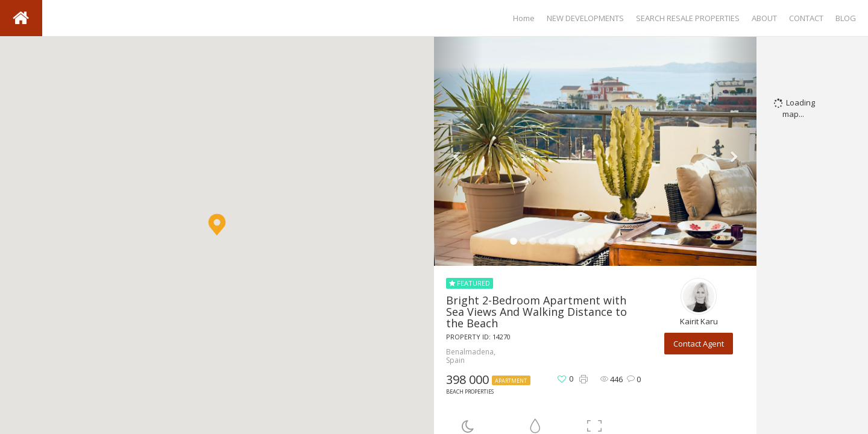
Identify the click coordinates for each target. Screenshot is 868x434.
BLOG (846, 18)
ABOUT (764, 18)
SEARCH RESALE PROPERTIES (688, 18)
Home (524, 18)
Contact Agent (699, 344)
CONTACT (806, 18)
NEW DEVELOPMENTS (585, 18)
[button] (217, 225)
